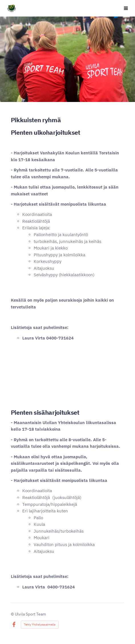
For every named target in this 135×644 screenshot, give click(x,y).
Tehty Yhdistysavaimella (40, 624)
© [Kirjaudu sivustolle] (13, 614)
